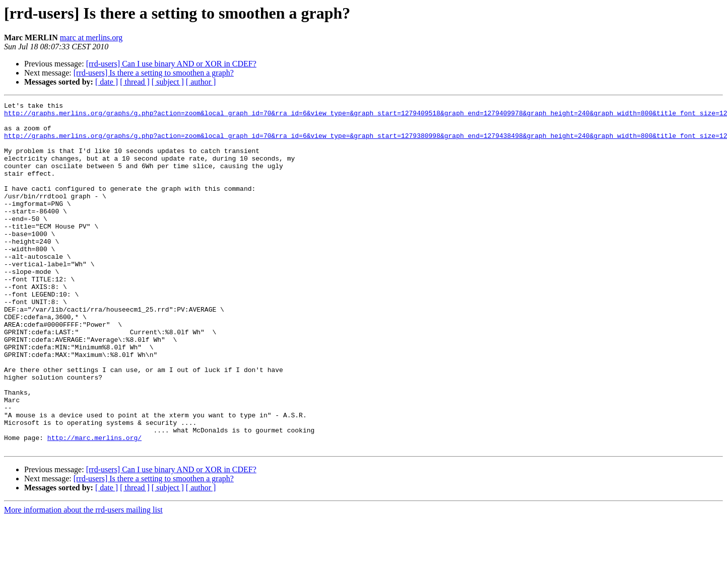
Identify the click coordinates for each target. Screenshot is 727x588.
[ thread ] (135, 82)
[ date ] (107, 82)
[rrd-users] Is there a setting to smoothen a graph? (154, 73)
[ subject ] (168, 82)
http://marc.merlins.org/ (94, 505)
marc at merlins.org (91, 38)
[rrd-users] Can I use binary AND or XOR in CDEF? (171, 64)
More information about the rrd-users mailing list (83, 579)
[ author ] (201, 82)
